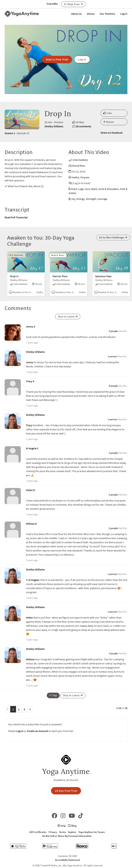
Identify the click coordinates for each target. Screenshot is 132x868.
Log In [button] (82, 59)
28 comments (83, 126)
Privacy (53, 832)
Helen (29, 618)
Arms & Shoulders (109, 189)
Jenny (30, 362)
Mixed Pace (79, 166)
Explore (72, 832)
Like (108, 113)
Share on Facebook (112, 133)
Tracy (29, 425)
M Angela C (32, 448)
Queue (109, 122)
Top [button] (53, 695)
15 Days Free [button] (73, 4)
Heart (74, 189)
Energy (81, 199)
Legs (81, 189)
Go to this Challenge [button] (113, 237)
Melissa (30, 659)
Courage (102, 199)
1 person (112, 356)
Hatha (75, 177)
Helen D (30, 490)
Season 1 (10, 133)
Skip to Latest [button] (68, 316)
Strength (91, 199)
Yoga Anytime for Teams (92, 832)
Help (62, 826)
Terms (62, 832)
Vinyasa (85, 177)
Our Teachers (107, 14)
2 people (113, 495)
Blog (72, 826)
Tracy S (30, 381)
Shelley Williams (54, 126)
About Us (76, 14)
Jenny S (31, 326)
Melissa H (31, 524)
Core (87, 189)
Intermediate (80, 160)
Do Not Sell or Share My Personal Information (67, 836)
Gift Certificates (38, 832)
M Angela (34, 580)
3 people (113, 331)
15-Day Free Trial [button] (66, 791)
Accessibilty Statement (67, 860)
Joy (73, 199)
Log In (124, 14)
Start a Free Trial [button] (57, 59)
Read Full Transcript (16, 217)
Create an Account (38, 731)
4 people (113, 386)
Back (94, 189)
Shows (91, 14)
